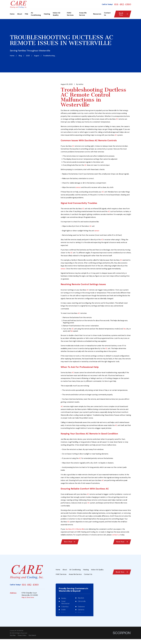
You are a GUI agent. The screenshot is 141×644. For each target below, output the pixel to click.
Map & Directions (28, 597)
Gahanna (81, 610)
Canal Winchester (65, 602)
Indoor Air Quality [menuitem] (57, 14)
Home (58, 570)
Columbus (65, 607)
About (65, 570)
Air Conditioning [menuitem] (36, 14)
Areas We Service (75, 574)
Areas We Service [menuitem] (83, 14)
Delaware (81, 607)
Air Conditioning (75, 570)
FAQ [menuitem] (26, 14)
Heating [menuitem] (47, 14)
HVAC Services (61, 574)
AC (117, 119)
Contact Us (88, 574)
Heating (86, 570)
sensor (78, 187)
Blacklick (81, 598)
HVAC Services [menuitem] (70, 14)
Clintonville (82, 601)
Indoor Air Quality (97, 570)
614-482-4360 (123, 5)
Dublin (63, 610)
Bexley (64, 598)
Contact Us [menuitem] (107, 14)
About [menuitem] (20, 14)
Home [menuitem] (12, 14)
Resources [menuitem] (97, 14)
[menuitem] (13, 635)
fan (125, 329)
